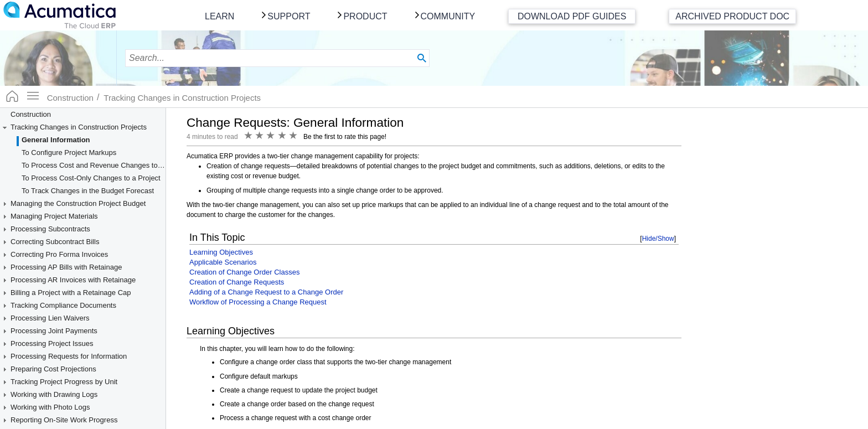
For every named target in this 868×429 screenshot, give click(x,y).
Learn (219, 16)
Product (365, 16)
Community (448, 16)
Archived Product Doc (732, 16)
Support (289, 16)
